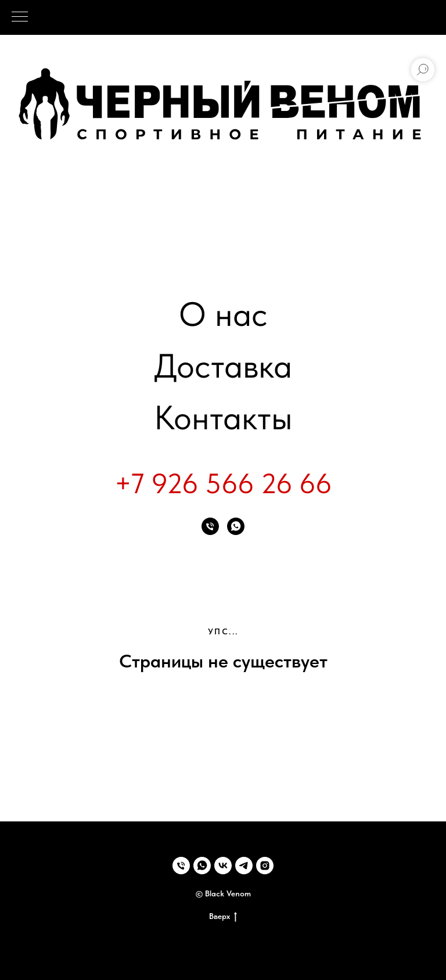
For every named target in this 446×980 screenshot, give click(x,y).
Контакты (223, 417)
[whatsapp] (236, 526)
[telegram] (244, 866)
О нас (223, 314)
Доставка (223, 366)
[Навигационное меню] (20, 17)
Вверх (223, 917)
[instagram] (265, 866)
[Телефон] (210, 526)
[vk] (223, 866)
